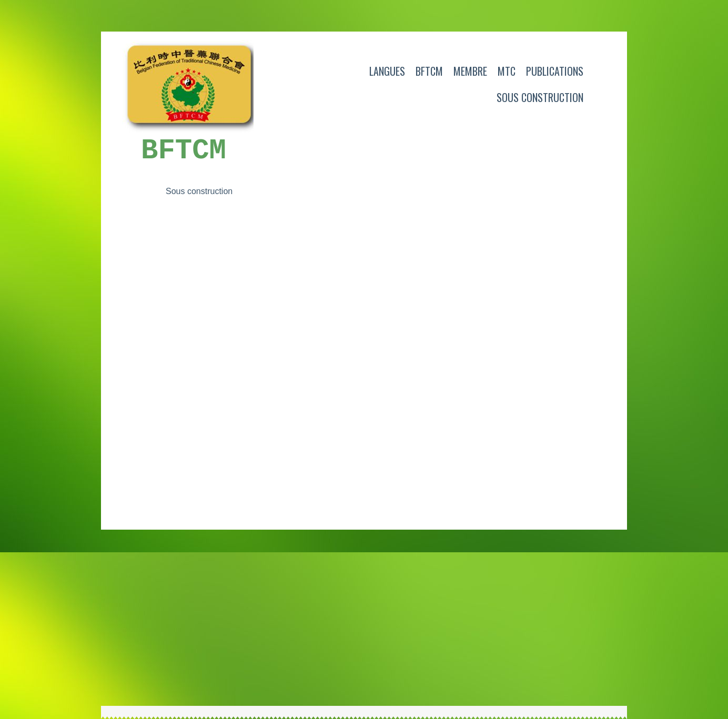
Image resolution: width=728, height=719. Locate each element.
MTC (507, 71)
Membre (470, 71)
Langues (387, 71)
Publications (555, 71)
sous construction (540, 97)
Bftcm (429, 71)
